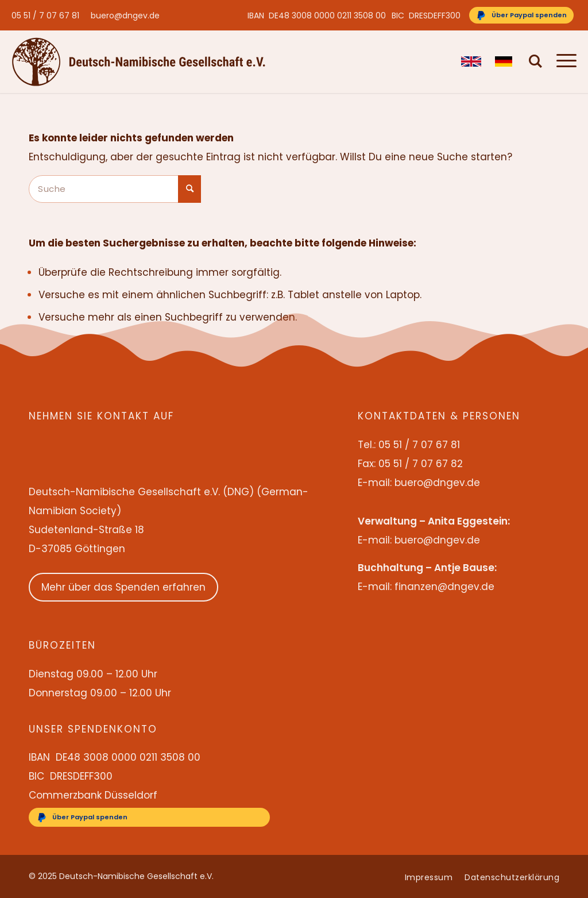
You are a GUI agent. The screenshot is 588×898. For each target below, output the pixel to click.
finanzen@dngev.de (444, 587)
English (471, 61)
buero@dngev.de (125, 16)
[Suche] (536, 61)
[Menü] (563, 61)
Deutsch (505, 61)
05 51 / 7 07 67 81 (45, 16)
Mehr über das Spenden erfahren (123, 587)
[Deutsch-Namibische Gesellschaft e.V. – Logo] (139, 61)
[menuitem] (48, 16)
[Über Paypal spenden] (521, 15)
